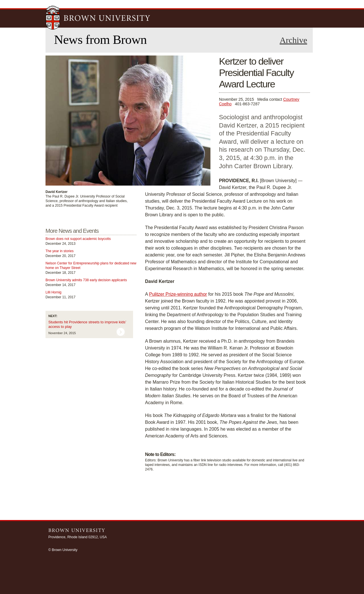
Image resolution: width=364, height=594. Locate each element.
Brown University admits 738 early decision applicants (86, 280)
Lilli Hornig (53, 292)
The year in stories (60, 251)
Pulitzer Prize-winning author (178, 294)
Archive (293, 40)
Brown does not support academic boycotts (78, 239)
